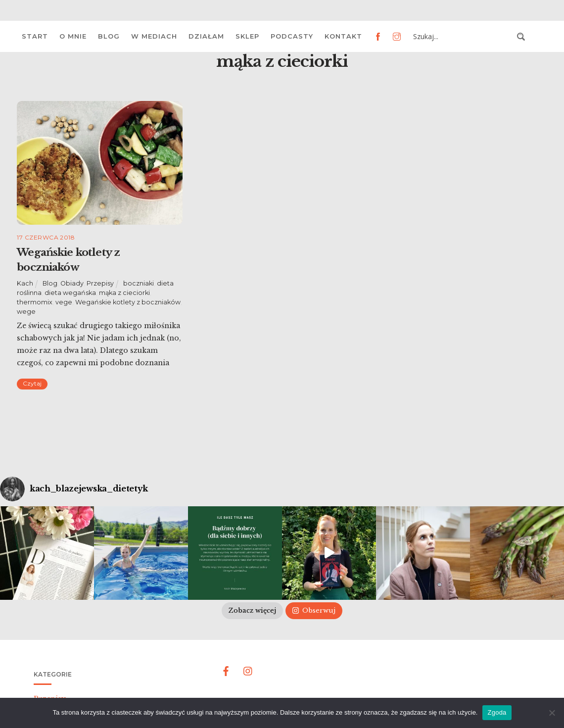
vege (64, 302)
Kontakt (343, 36)
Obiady (72, 283)
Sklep (247, 36)
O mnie (73, 36)
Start (35, 36)
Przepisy (100, 283)
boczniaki (139, 283)
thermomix (35, 302)
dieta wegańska (70, 293)
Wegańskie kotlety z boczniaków (128, 302)
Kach (25, 283)
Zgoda (497, 712)
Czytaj (32, 383)
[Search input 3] (462, 37)
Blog (109, 36)
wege (26, 312)
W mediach (154, 36)
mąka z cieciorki (124, 293)
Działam (206, 36)
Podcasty (292, 36)
